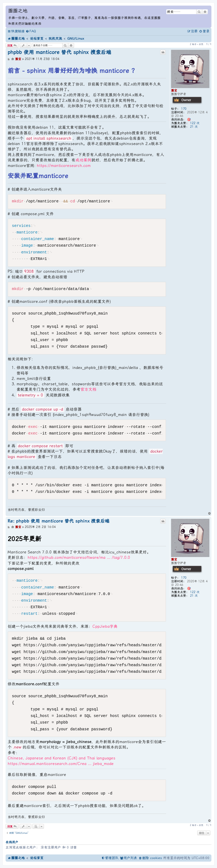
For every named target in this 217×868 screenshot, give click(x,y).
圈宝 (174, 90)
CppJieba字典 (105, 626)
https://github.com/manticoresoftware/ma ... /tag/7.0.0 (79, 558)
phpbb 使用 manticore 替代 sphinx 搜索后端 (59, 52)
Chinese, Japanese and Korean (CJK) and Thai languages (61, 758)
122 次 (195, 123)
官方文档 (88, 389)
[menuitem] (31, 31)
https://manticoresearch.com (64, 166)
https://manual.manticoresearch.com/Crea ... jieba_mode (61, 764)
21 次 (194, 127)
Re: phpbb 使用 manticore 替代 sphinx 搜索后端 (58, 521)
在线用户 (12, 842)
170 (184, 109)
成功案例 (83, 160)
